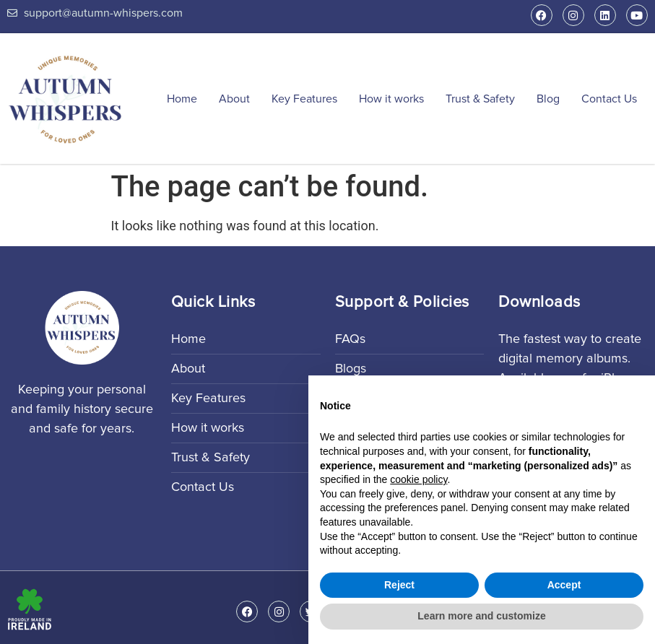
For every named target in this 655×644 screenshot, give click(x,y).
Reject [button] (399, 585)
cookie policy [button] (418, 479)
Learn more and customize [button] (481, 616)
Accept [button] (564, 585)
